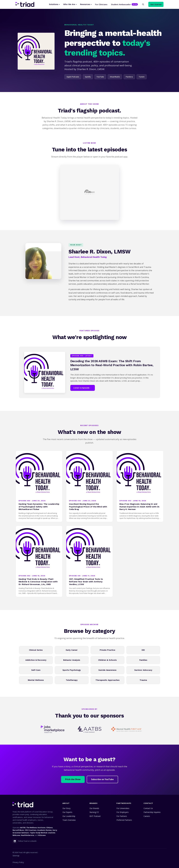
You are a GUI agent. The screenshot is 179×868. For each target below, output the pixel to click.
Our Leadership (69, 816)
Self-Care (36, 670)
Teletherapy (72, 680)
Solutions (54, 4)
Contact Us (148, 808)
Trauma (143, 680)
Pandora (129, 77)
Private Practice (107, 650)
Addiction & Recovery (36, 660)
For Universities (123, 808)
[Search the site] (143, 4)
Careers (147, 816)
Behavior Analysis (72, 660)
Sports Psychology (72, 670)
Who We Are (70, 4)
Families (143, 660)
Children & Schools (107, 660)
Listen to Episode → (83, 388)
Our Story (66, 808)
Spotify (88, 77)
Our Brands (94, 808)
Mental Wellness (36, 680)
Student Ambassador (124, 4)
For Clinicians (101, 4)
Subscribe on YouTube (102, 779)
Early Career (72, 650)
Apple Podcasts (73, 77)
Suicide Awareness (107, 670)
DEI (143, 650)
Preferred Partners (124, 820)
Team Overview (69, 820)
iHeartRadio (115, 77)
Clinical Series (36, 650)
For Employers (123, 812)
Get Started (156, 4)
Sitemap (16, 856)
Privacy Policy (18, 862)
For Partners (122, 816)
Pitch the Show (73, 779)
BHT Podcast (95, 816)
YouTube (100, 77)
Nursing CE (94, 812)
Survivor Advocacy (143, 670)
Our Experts (67, 812)
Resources (86, 4)
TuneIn (142, 77)
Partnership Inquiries (152, 812)
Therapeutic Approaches (107, 680)
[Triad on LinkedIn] (15, 841)
